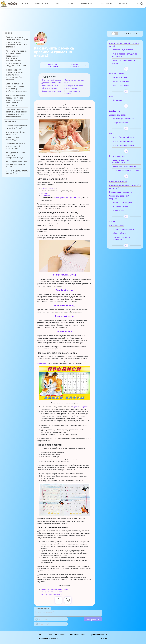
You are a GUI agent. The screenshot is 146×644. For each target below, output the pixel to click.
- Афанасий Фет (121, 236)
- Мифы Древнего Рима (124, 142)
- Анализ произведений (124, 205)
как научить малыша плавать (52, 592)
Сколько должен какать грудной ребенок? (16, 127)
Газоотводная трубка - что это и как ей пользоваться (16, 146)
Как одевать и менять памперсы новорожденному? (16, 155)
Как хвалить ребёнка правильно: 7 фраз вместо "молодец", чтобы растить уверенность (15, 100)
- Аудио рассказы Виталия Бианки (125, 62)
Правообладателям (99, 634)
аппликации (45, 195)
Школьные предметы (48, 638)
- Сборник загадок (122, 123)
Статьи (104, 638)
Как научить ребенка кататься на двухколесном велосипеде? (15, 136)
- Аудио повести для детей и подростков (126, 56)
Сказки (24, 4)
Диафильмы (87, 4)
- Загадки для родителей (125, 119)
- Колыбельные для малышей (122, 172)
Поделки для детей (57, 634)
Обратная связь (77, 634)
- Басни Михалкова (122, 86)
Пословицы (105, 4)
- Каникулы (118, 101)
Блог (135, 4)
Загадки (122, 4)
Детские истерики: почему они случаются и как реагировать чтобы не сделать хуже (16, 87)
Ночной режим (131, 34)
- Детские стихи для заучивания (122, 241)
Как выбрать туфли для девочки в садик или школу (16, 164)
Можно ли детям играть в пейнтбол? (17, 172)
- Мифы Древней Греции (125, 146)
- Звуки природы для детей (126, 167)
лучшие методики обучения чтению (54, 589)
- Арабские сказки (122, 210)
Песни (58, 4)
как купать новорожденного (51, 594)
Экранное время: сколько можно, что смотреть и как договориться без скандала (15, 75)
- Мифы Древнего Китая (124, 138)
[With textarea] (68, 613)
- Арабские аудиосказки (124, 50)
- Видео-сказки (120, 214)
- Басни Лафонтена (122, 82)
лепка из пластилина (49, 188)
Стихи (71, 4)
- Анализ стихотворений (125, 232)
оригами (44, 193)
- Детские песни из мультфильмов (122, 162)
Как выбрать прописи (51, 91)
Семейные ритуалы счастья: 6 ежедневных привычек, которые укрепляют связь (16, 113)
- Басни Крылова (121, 78)
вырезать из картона (80, 407)
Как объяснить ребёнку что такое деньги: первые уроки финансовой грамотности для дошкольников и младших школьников (16, 58)
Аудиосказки (41, 4)
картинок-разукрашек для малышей (67, 198)
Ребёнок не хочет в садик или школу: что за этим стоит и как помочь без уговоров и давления (17, 42)
